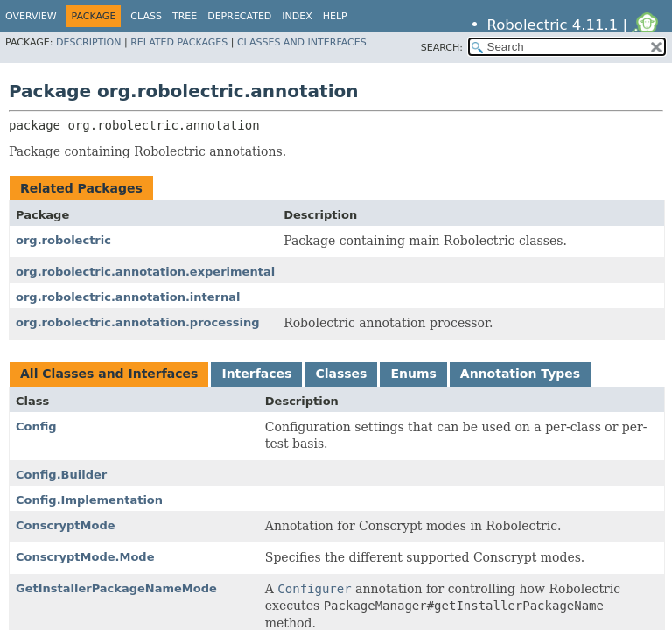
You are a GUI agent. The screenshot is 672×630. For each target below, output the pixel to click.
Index (297, 16)
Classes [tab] (341, 374)
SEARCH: (442, 48)
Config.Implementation (89, 500)
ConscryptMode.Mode (85, 557)
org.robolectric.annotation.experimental (145, 272)
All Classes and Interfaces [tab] (109, 374)
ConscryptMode (66, 525)
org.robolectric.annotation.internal (128, 297)
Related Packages (179, 42)
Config (36, 427)
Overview (31, 16)
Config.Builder (61, 475)
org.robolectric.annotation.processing (138, 322)
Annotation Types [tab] (520, 374)
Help (335, 16)
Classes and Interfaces (302, 42)
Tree (185, 16)
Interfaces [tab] (256, 374)
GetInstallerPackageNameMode (116, 588)
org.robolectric (63, 240)
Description (88, 42)
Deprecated (239, 16)
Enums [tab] (413, 374)
